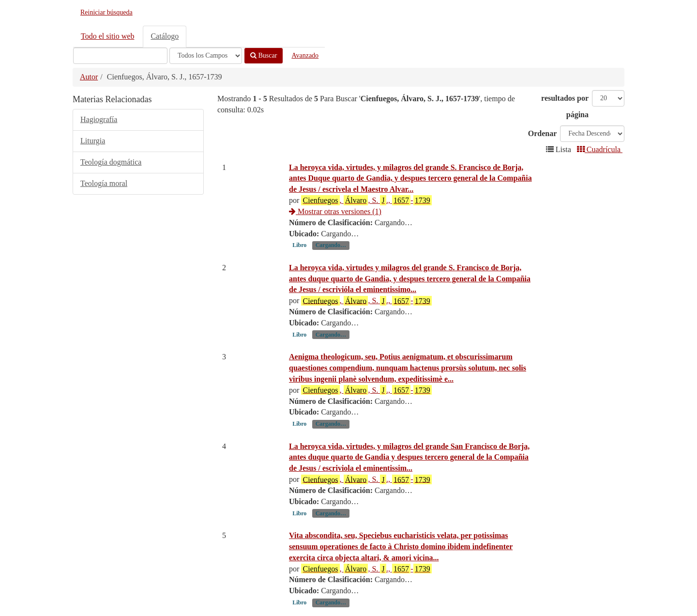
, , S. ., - (366, 200)
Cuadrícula (600, 149)
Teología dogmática (111, 162)
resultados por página (565, 106)
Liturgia (93, 141)
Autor (89, 77)
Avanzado (305, 55)
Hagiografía (99, 119)
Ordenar (543, 133)
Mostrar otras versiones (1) (335, 211)
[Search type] (206, 56)
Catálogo (165, 36)
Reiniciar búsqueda (106, 12)
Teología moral (104, 183)
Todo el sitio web (107, 36)
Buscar (264, 55)
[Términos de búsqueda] (120, 56)
